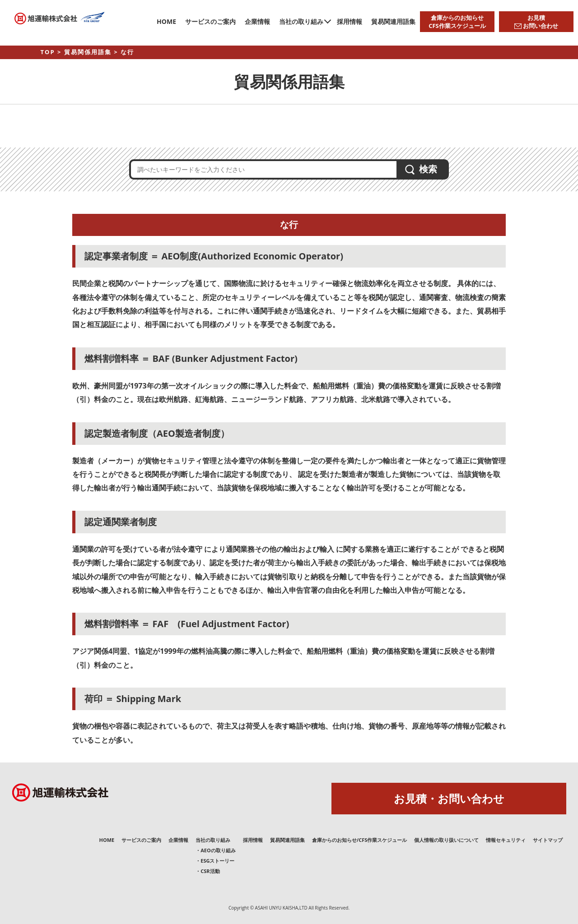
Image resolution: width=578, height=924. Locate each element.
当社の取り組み (301, 21)
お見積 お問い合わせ (536, 22)
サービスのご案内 (210, 21)
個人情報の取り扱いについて (446, 840)
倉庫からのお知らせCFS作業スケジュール (457, 22)
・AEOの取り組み (216, 850)
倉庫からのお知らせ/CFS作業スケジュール (360, 840)
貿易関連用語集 (393, 21)
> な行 (124, 52)
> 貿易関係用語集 (84, 52)
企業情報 (257, 21)
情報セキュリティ (506, 840)
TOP (48, 52)
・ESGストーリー (215, 861)
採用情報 (350, 21)
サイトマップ (548, 840)
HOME (166, 21)
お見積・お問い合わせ (449, 798)
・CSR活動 (207, 871)
